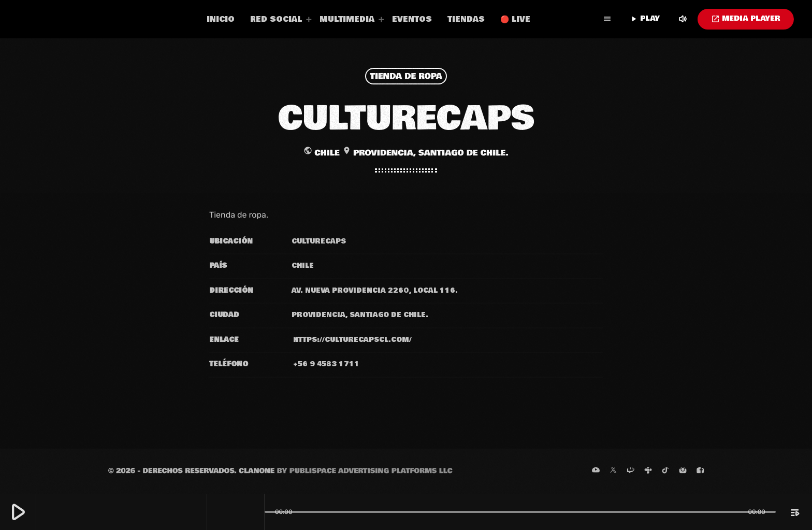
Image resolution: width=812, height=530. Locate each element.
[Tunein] (648, 471)
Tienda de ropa (406, 76)
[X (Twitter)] (613, 471)
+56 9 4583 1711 (326, 364)
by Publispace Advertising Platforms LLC (365, 471)
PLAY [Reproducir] (644, 19)
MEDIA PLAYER (746, 19)
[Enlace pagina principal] (85, 19)
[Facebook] (700, 471)
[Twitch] (631, 471)
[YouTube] (596, 471)
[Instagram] (683, 471)
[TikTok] (665, 471)
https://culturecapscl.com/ (352, 340)
